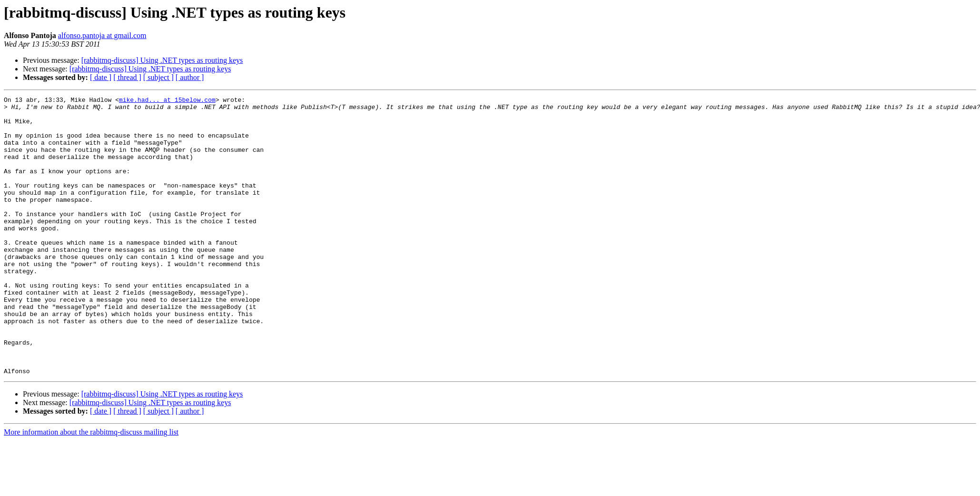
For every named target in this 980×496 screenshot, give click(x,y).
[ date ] (101, 77)
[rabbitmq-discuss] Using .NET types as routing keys (162, 60)
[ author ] (190, 77)
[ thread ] (127, 77)
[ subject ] (158, 77)
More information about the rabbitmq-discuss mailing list (91, 488)
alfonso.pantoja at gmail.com (102, 35)
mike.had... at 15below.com (167, 101)
